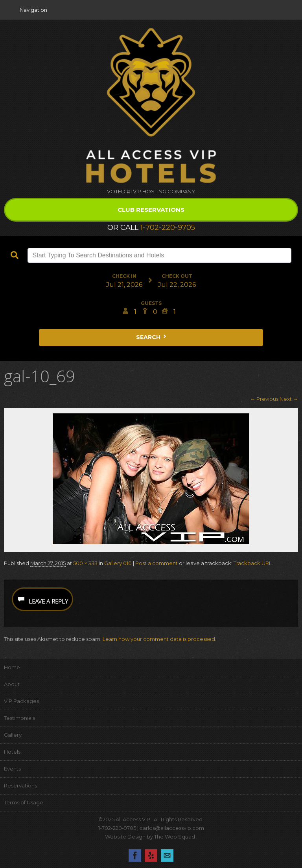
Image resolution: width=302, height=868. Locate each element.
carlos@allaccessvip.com (172, 828)
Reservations (20, 785)
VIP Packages (21, 701)
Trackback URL (253, 563)
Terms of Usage (24, 802)
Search (152, 337)
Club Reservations (151, 210)
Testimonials (19, 718)
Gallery (13, 735)
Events (12, 769)
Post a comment (157, 563)
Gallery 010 (118, 563)
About (12, 684)
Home (12, 667)
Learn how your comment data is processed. (159, 639)
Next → (289, 399)
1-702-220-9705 (168, 228)
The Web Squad (175, 837)
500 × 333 (85, 563)
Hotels (12, 752)
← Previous (264, 399)
